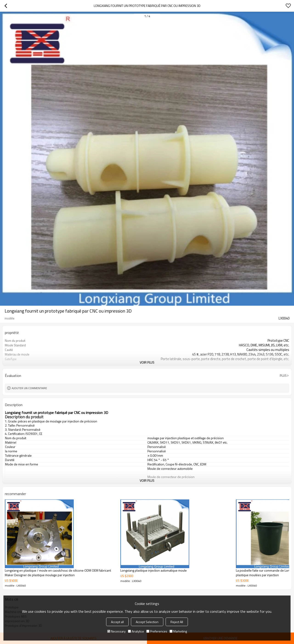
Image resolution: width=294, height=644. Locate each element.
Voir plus (147, 362)
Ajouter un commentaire (29, 388)
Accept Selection (147, 622)
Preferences (157, 631)
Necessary (116, 631)
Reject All (177, 622)
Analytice (136, 631)
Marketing (178, 631)
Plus (283, 376)
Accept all (117, 622)
